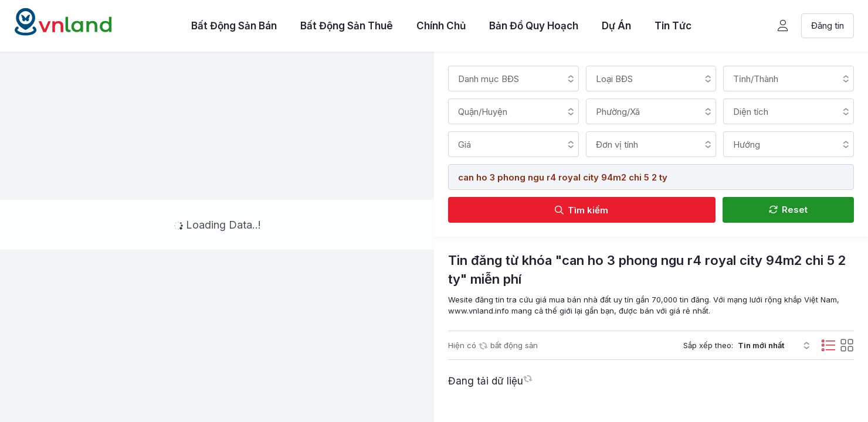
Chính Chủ (441, 26)
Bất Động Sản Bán (234, 26)
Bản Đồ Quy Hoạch (534, 26)
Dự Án (616, 26)
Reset (788, 210)
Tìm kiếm (582, 210)
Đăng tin (828, 25)
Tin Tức (673, 26)
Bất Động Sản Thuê (347, 26)
